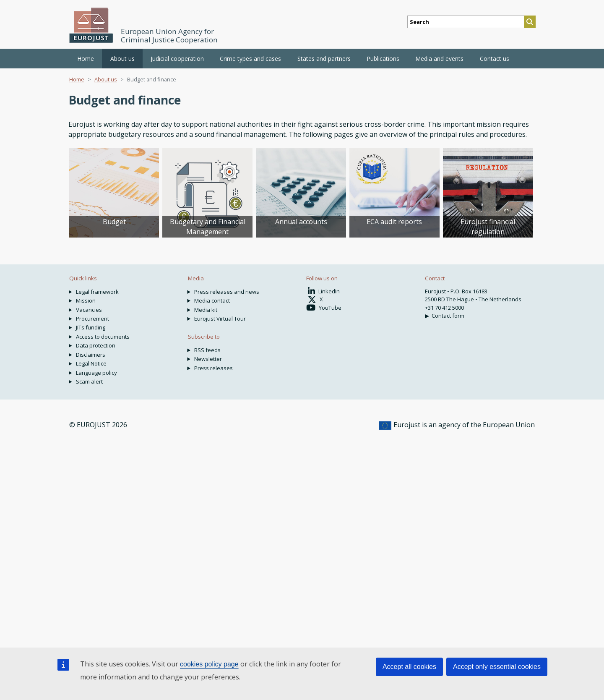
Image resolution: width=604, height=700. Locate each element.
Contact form (448, 316)
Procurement (92, 319)
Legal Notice (91, 363)
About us (106, 79)
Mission (86, 300)
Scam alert (89, 381)
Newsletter (208, 359)
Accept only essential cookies (497, 667)
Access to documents (103, 337)
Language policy (96, 373)
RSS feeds (207, 350)
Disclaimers (91, 355)
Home (86, 59)
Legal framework (97, 292)
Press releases (213, 368)
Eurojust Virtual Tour (220, 319)
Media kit (206, 310)
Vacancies (89, 310)
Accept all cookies (409, 667)
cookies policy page (209, 664)
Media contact (212, 300)
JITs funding (91, 327)
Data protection (96, 345)
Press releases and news (227, 292)
